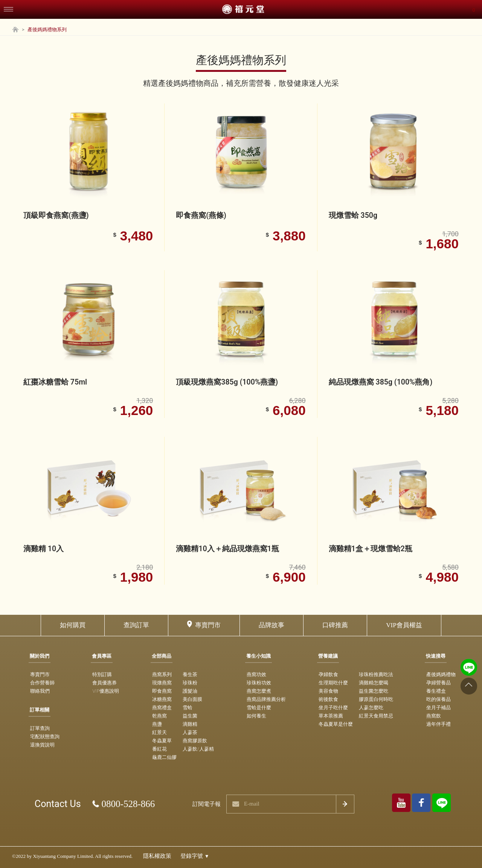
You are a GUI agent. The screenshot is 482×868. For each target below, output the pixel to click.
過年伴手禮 (439, 724)
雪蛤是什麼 (259, 708)
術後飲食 (328, 699)
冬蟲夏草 (162, 741)
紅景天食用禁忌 (376, 716)
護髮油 (190, 691)
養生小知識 (259, 656)
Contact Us (58, 804)
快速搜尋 (436, 656)
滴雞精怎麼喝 (374, 683)
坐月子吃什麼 (333, 708)
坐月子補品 (439, 708)
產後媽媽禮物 (441, 674)
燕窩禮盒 (162, 708)
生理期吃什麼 (333, 683)
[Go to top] (469, 686)
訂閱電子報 (207, 804)
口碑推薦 (335, 625)
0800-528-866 (128, 804)
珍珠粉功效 (259, 683)
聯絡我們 (40, 691)
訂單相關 (40, 710)
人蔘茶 (190, 732)
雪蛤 (188, 708)
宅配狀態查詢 (45, 737)
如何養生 (256, 716)
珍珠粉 (190, 683)
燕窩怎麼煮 (259, 691)
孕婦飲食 (328, 674)
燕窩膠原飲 (195, 741)
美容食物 (328, 691)
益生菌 (190, 716)
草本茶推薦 (331, 716)
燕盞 (157, 724)
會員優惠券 (104, 683)
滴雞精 (190, 724)
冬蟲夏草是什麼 (336, 724)
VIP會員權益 (404, 625)
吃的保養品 (439, 699)
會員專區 (102, 656)
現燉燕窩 (162, 683)
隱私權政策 (157, 856)
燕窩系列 (162, 674)
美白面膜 (192, 699)
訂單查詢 (40, 728)
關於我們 (40, 656)
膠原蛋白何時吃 (376, 699)
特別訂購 (102, 674)
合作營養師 (42, 683)
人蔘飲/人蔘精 (198, 749)
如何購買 (73, 625)
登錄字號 (195, 856)
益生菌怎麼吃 (374, 691)
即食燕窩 (162, 691)
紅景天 (159, 732)
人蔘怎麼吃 (371, 708)
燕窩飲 (434, 716)
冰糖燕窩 (162, 699)
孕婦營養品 (439, 683)
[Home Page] (15, 31)
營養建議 (328, 656)
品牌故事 (272, 625)
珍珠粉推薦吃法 (376, 674)
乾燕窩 (159, 716)
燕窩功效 (256, 674)
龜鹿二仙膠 (164, 757)
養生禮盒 (436, 691)
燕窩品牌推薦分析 (266, 699)
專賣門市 (208, 625)
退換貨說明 (42, 745)
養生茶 (190, 674)
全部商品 (162, 656)
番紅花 (159, 749)
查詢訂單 (136, 625)
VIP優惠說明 (106, 691)
